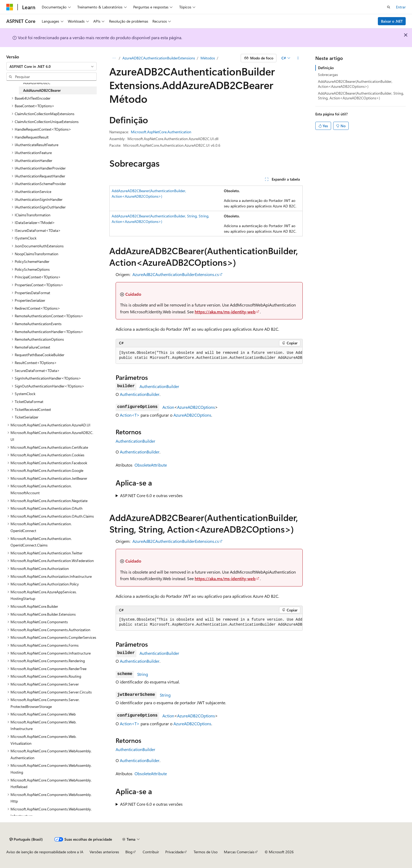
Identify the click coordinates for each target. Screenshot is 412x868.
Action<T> (130, 415)
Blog (129, 852)
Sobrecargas (328, 75)
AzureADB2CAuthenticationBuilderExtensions (159, 58)
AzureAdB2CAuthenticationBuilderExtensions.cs (176, 274)
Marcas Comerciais (239, 852)
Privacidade (174, 852)
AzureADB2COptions (196, 407)
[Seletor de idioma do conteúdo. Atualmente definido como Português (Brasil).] (26, 839)
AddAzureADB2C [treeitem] (37, 83)
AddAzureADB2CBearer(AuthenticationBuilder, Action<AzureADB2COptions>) (355, 84)
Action (168, 407)
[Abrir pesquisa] (389, 7)
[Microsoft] (10, 7)
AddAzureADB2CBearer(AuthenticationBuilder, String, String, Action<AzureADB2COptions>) (361, 96)
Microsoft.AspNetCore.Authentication (161, 132)
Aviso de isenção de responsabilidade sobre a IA (45, 852)
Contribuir (151, 852)
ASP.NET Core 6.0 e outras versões (151, 495)
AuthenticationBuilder (159, 386)
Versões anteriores (104, 852)
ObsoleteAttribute (151, 465)
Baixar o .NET (392, 21)
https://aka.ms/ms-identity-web (225, 312)
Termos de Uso (206, 852)
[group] (209, 356)
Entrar (401, 7)
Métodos (208, 58)
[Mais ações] (298, 58)
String (143, 674)
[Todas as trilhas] (114, 58)
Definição (326, 68)
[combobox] (51, 66)
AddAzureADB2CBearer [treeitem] (42, 90)
